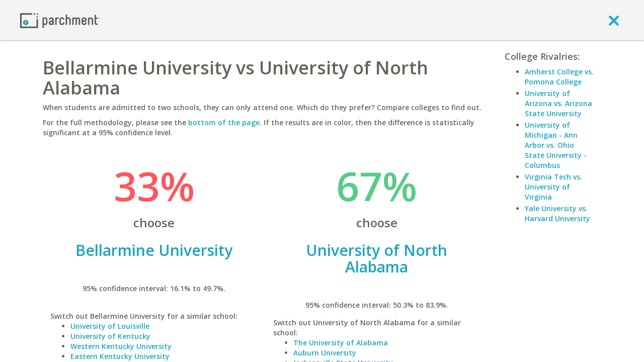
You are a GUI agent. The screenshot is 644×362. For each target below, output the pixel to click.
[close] (614, 20)
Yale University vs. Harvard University (557, 213)
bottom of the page (224, 122)
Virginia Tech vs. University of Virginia (553, 187)
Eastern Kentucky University (120, 356)
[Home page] (60, 20)
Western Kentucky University (121, 346)
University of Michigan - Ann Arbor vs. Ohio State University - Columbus (556, 145)
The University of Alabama (341, 343)
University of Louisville (110, 326)
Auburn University (325, 353)
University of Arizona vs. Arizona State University (558, 103)
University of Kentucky (110, 336)
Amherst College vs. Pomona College (559, 77)
